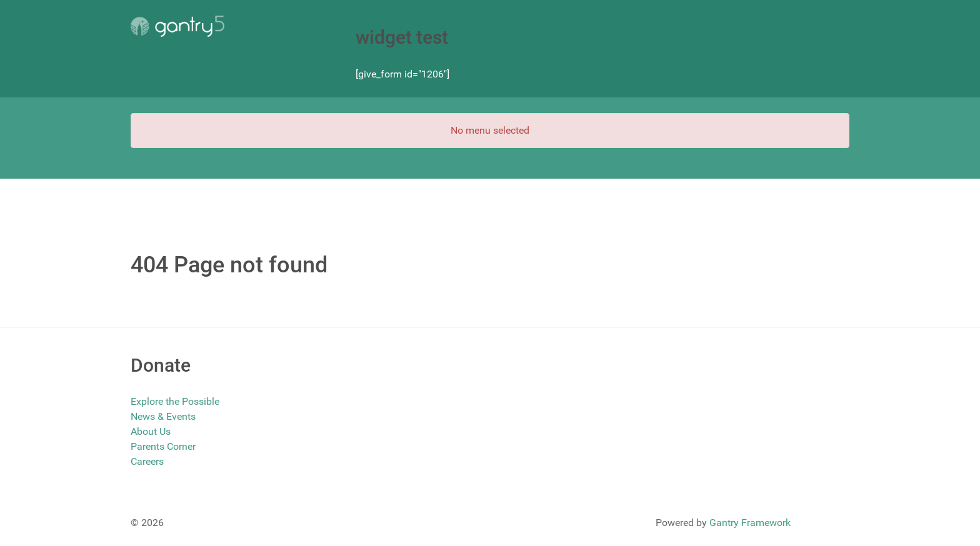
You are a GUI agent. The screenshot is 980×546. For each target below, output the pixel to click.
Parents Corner (163, 446)
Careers (147, 461)
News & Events (163, 416)
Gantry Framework (750, 523)
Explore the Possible (175, 401)
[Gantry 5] (177, 26)
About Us (151, 431)
